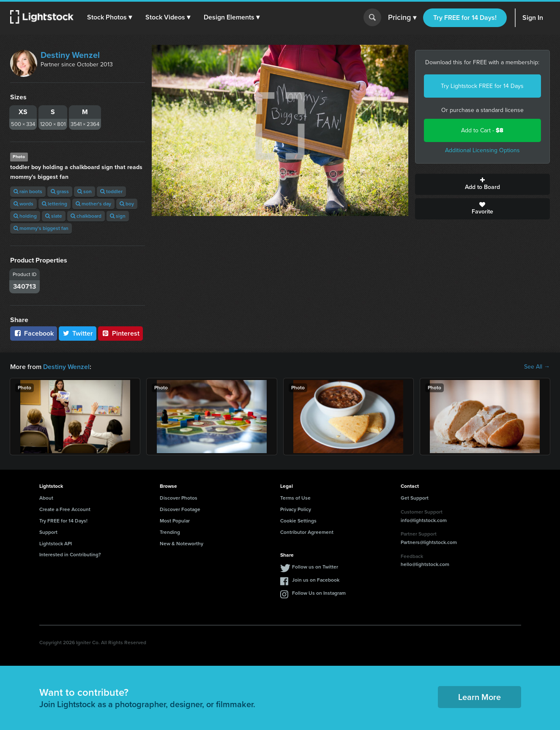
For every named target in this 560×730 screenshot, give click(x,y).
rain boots (28, 191)
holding (25, 216)
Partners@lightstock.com (429, 542)
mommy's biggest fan (41, 228)
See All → (537, 367)
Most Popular (175, 521)
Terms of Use (295, 498)
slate (54, 216)
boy (127, 204)
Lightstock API (56, 544)
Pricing (402, 18)
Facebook (34, 333)
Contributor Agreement (307, 532)
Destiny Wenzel (70, 55)
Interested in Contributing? (70, 555)
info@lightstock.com (424, 520)
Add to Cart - (482, 130)
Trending (170, 532)
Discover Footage (180, 509)
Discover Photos (179, 498)
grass (60, 191)
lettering (55, 204)
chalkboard (86, 216)
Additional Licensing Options (482, 150)
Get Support (415, 498)
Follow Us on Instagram (319, 593)
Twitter (78, 333)
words (23, 204)
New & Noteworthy (182, 544)
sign (118, 216)
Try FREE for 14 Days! (465, 18)
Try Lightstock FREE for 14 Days (482, 86)
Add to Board (482, 184)
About (46, 498)
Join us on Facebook (316, 580)
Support (48, 532)
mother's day (93, 204)
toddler (111, 191)
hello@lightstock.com (425, 564)
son (85, 191)
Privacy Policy (296, 509)
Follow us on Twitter (315, 567)
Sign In (533, 18)
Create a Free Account (65, 509)
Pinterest (120, 333)
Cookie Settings (298, 521)
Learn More (479, 697)
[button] (109, 17)
